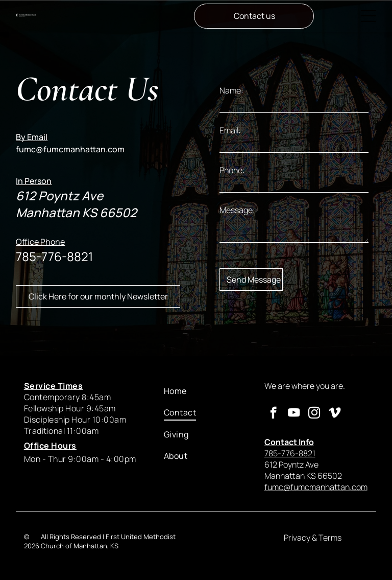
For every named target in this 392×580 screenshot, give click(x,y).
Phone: (232, 170)
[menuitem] (206, 391)
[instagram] (314, 414)
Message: (237, 210)
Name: (231, 90)
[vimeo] (335, 414)
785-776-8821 (54, 256)
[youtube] (294, 414)
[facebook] (273, 414)
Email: (230, 130)
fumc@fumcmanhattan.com (70, 149)
